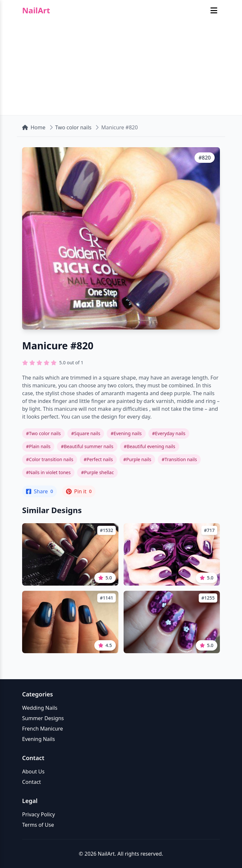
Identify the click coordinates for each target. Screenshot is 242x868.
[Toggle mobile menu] (214, 10)
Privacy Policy (39, 814)
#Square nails (86, 433)
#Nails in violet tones (48, 472)
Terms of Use (38, 825)
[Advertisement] (121, 70)
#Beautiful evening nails (150, 446)
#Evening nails (126, 433)
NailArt (36, 10)
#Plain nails (38, 446)
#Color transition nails (50, 459)
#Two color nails (43, 433)
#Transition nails (179, 459)
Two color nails (74, 127)
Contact (32, 782)
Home (34, 127)
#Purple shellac (97, 472)
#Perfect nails (98, 459)
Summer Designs (43, 718)
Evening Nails (39, 739)
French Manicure (43, 729)
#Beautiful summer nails (87, 446)
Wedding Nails (40, 708)
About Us (33, 771)
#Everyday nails (169, 433)
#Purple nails (137, 459)
